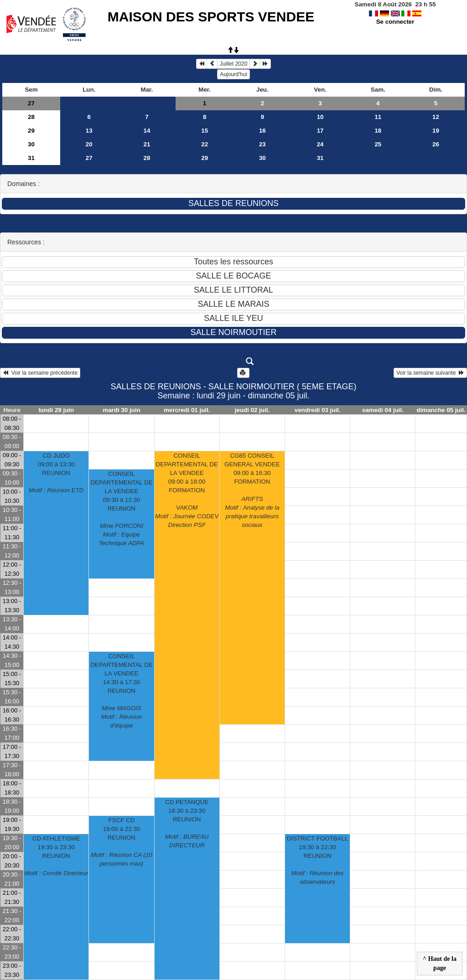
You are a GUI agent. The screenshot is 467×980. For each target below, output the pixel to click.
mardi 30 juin (121, 410)
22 (205, 144)
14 (147, 131)
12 (436, 117)
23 (262, 144)
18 (378, 131)
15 (205, 131)
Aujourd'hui (233, 74)
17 (320, 131)
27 (31, 103)
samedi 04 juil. (383, 410)
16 (262, 131)
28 (31, 117)
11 (378, 117)
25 (378, 144)
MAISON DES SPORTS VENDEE (211, 17)
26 (436, 144)
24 (320, 144)
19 (436, 131)
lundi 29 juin (56, 410)
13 (89, 131)
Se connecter (395, 22)
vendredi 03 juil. (318, 410)
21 (147, 144)
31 (31, 158)
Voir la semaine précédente (40, 373)
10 (320, 117)
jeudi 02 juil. (252, 410)
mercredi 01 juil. (187, 410)
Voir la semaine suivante (430, 373)
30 (31, 144)
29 (31, 131)
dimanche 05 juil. (441, 410)
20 (89, 144)
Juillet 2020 (234, 64)
